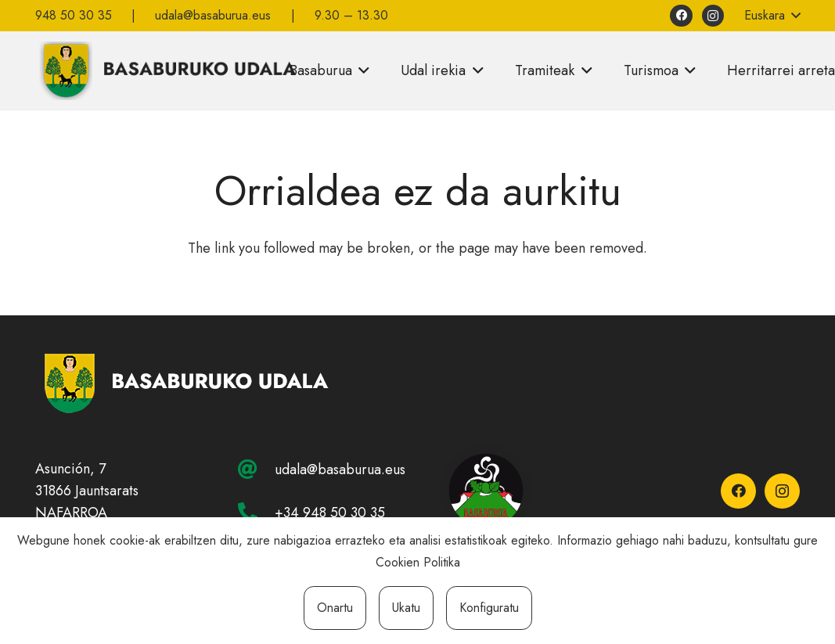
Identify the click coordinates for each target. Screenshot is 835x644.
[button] (772, 16)
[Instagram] (713, 16)
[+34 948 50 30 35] (256, 512)
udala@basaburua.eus (340, 470)
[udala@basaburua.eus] (256, 469)
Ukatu (406, 608)
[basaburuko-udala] (166, 70)
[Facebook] (681, 16)
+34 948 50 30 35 (330, 513)
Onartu (335, 608)
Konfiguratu (489, 608)
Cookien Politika (418, 562)
